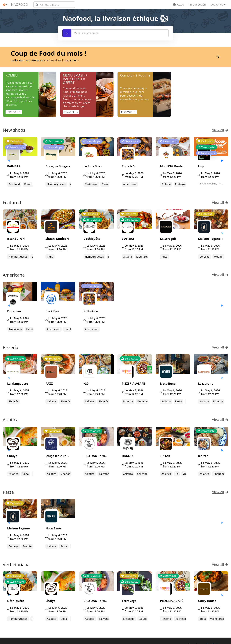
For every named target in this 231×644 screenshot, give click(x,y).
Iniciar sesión (198, 5)
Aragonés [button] (218, 5)
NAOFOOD (19, 5)
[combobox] (54, 5)
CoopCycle (213, 641)
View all (220, 130)
